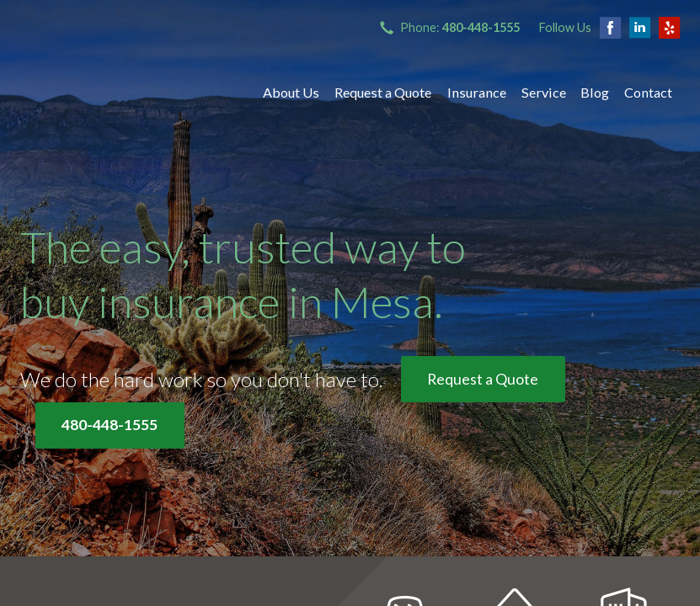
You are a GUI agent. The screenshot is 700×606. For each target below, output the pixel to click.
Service (544, 92)
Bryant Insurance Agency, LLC (126, 93)
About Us (291, 92)
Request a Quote (383, 92)
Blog (595, 92)
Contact (648, 92)
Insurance (477, 92)
